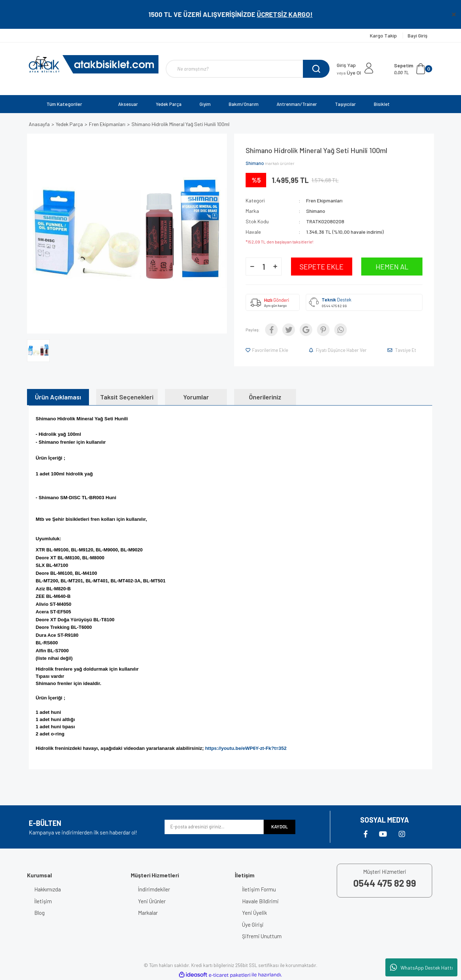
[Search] (248, 69)
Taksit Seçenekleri (127, 397)
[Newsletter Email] (214, 827)
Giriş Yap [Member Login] (346, 65)
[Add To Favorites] (267, 350)
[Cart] (413, 69)
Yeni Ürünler (152, 901)
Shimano (255, 163)
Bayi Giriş (418, 35)
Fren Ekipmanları (324, 200)
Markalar (148, 913)
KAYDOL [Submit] (279, 827)
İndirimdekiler (154, 889)
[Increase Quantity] (275, 267)
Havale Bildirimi (260, 901)
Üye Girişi (253, 925)
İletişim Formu (259, 889)
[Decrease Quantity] (252, 267)
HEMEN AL (392, 267)
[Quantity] (264, 267)
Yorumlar (196, 397)
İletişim (43, 901)
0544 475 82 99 (334, 306)
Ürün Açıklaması (58, 397)
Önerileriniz (265, 397)
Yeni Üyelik (254, 913)
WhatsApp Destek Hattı (421, 967)
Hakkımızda (48, 889)
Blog (39, 913)
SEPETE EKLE (322, 267)
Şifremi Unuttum (262, 936)
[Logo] (94, 64)
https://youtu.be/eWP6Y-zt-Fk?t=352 (246, 748)
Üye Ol (349, 73)
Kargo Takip (384, 35)
